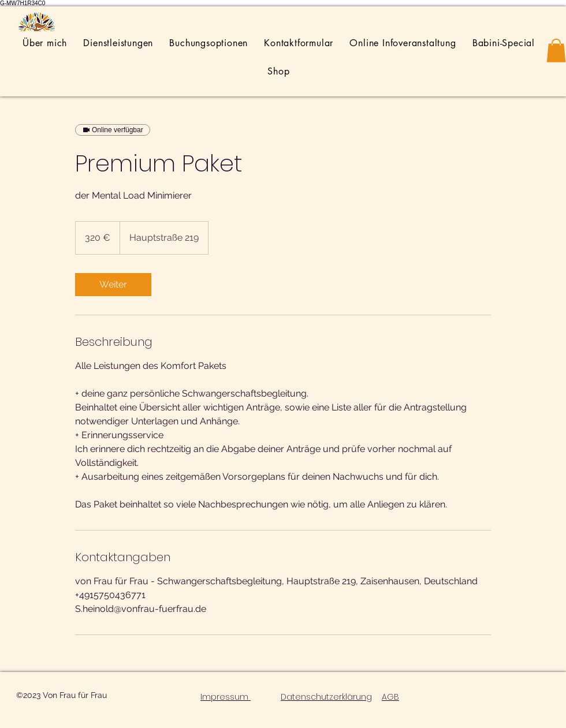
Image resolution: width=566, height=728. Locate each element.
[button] (556, 51)
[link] (113, 285)
